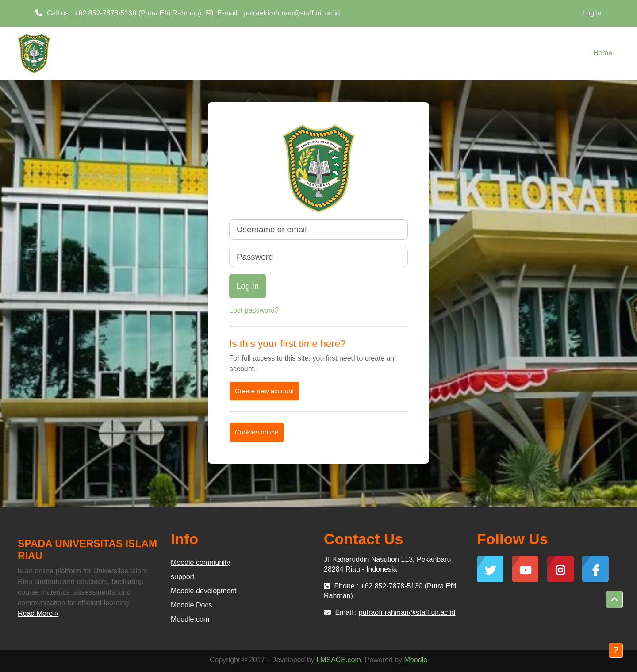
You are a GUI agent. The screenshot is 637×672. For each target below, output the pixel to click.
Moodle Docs (191, 605)
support (182, 577)
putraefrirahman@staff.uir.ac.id (292, 13)
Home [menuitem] (603, 53)
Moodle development (204, 591)
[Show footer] (616, 650)
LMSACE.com (338, 660)
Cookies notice (257, 432)
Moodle (416, 660)
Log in (592, 13)
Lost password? (254, 310)
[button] (614, 600)
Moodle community (200, 563)
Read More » (38, 613)
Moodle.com (190, 619)
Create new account (264, 391)
